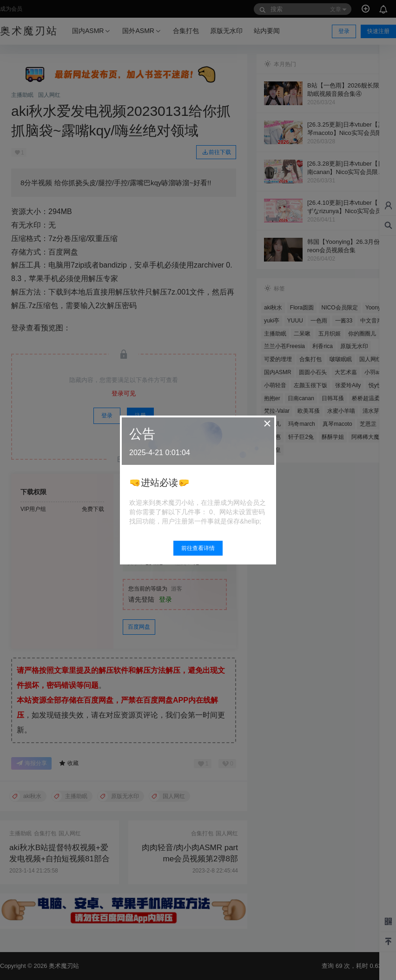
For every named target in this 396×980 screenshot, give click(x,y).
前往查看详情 (198, 548)
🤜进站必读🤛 (159, 483)
